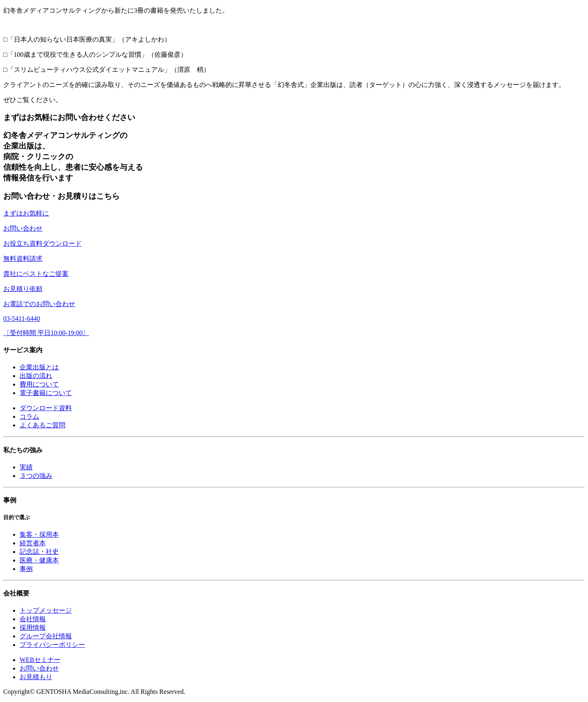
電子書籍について (46, 393)
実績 (26, 467)
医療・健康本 (39, 560)
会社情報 (33, 619)
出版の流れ (36, 376)
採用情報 (33, 628)
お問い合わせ (39, 668)
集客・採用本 (39, 534)
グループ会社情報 (46, 636)
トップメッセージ (46, 610)
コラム (29, 417)
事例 (26, 569)
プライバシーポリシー (52, 645)
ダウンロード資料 (46, 408)
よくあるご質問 (42, 425)
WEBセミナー (40, 660)
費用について (39, 384)
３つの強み (36, 476)
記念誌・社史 (39, 552)
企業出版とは (39, 367)
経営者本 (33, 543)
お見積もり (36, 677)
